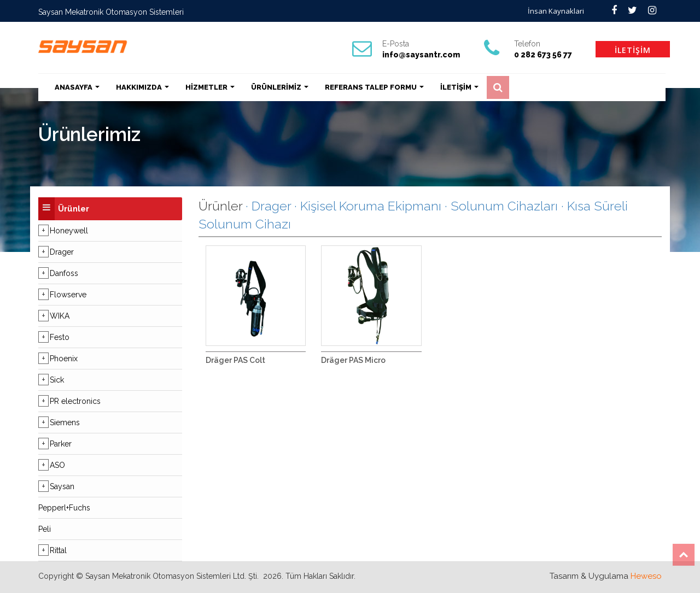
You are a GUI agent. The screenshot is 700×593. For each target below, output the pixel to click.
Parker (61, 444)
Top (684, 555)
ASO (57, 465)
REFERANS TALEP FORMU (374, 87)
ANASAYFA (77, 87)
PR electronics (75, 401)
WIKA (60, 316)
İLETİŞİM (633, 50)
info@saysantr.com (421, 55)
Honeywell (69, 231)
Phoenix (64, 359)
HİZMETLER (210, 87)
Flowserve (68, 295)
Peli (45, 529)
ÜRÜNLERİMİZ (280, 87)
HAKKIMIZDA (142, 87)
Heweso (646, 576)
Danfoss (64, 273)
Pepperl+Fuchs (64, 508)
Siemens (65, 422)
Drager (62, 252)
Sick (57, 380)
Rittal (58, 550)
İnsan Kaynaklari (556, 11)
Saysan (62, 486)
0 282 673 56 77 (543, 55)
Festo (60, 337)
